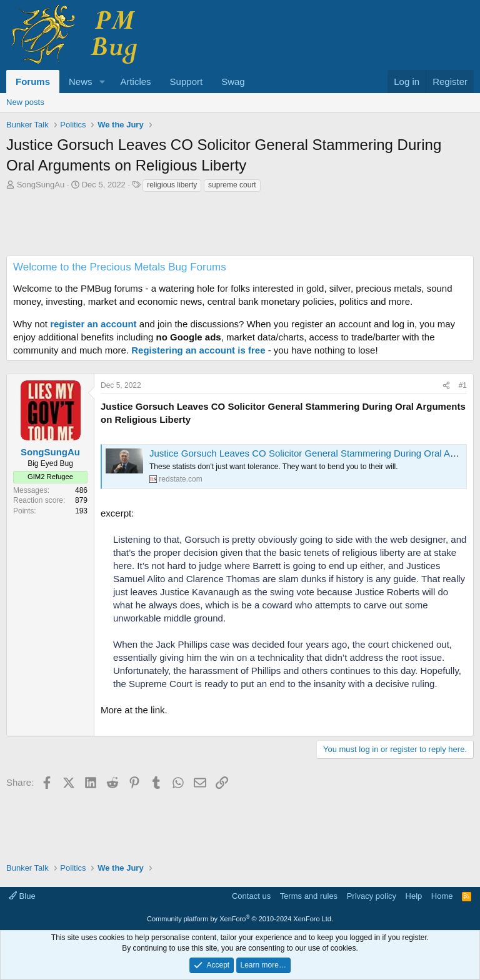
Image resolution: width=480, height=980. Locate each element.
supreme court (232, 185)
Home (442, 896)
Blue (22, 896)
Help (414, 896)
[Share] (446, 386)
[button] (102, 82)
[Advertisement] (240, 227)
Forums (33, 82)
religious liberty (172, 185)
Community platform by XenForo (240, 919)
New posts (25, 102)
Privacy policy (372, 896)
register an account (93, 324)
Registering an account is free (198, 350)
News (81, 82)
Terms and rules (309, 896)
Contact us (251, 896)
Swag (233, 82)
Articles (135, 82)
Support (187, 82)
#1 (463, 385)
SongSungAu (41, 185)
